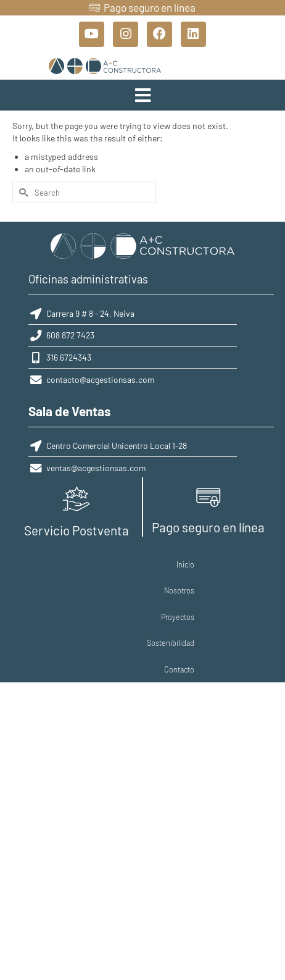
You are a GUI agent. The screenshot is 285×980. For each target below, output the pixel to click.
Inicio (55, 570)
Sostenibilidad (177, 570)
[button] (142, 100)
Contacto (224, 570)
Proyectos (128, 570)
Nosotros (87, 570)
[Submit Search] (22, 198)
